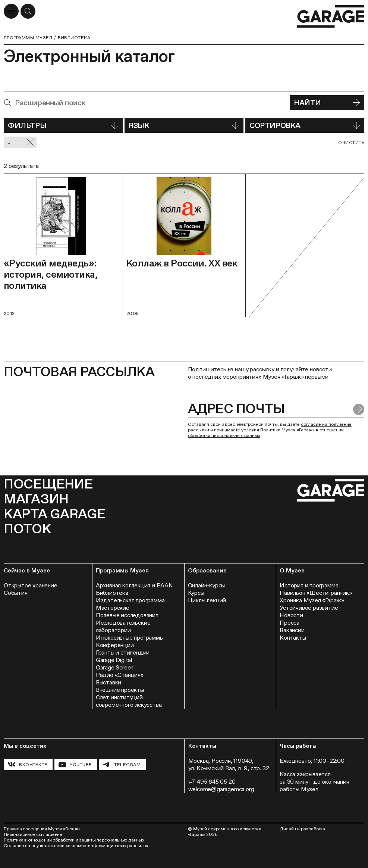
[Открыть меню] (11, 11)
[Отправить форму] (359, 409)
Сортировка (305, 125)
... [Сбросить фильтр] (21, 142)
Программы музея (28, 38)
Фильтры (63, 125)
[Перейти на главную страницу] (331, 17)
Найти (327, 103)
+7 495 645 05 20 (212, 782)
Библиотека (74, 38)
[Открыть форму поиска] (28, 11)
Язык (184, 125)
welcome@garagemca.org (221, 789)
